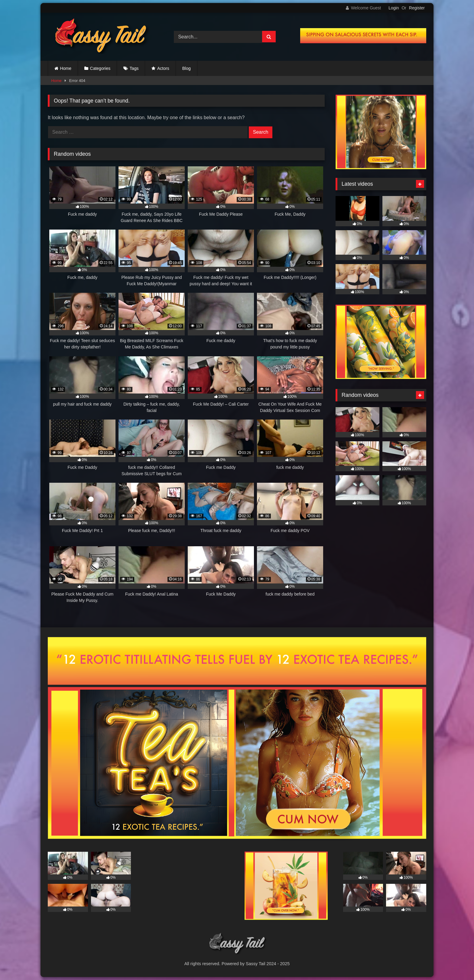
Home (66, 68)
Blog (187, 68)
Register (417, 8)
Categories (100, 68)
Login (394, 8)
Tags (134, 68)
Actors (163, 68)
